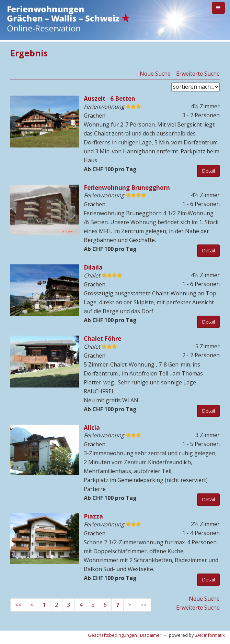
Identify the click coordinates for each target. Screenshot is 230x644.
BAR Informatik (210, 635)
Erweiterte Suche (198, 74)
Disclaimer (151, 635)
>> (143, 605)
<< (18, 605)
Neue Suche (155, 74)
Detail (208, 171)
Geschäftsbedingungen (112, 635)
